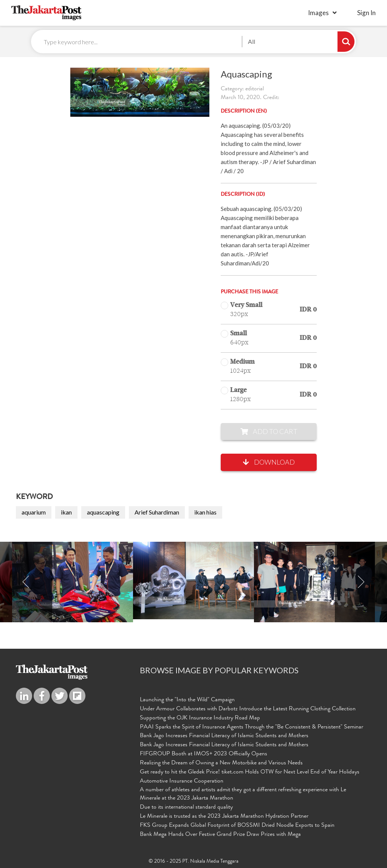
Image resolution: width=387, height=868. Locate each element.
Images (318, 13)
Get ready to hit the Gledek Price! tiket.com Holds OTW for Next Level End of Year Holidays (250, 772)
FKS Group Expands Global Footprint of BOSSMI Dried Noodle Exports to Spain (237, 826)
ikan (66, 512)
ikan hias (205, 512)
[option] (193, 580)
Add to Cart (269, 431)
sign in (366, 13)
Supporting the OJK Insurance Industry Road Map (200, 718)
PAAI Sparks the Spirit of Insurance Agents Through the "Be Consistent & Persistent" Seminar (252, 727)
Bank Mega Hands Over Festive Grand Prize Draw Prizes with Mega (220, 835)
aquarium (34, 512)
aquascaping (103, 512)
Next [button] (361, 582)
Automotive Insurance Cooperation (182, 781)
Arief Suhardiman (157, 512)
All (252, 41)
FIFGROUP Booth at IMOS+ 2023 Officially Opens (204, 754)
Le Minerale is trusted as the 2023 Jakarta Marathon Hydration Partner (224, 817)
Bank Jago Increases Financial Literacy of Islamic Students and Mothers (224, 736)
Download (269, 462)
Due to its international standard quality (186, 808)
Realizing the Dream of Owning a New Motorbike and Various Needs (221, 763)
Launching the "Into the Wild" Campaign (187, 700)
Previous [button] (26, 582)
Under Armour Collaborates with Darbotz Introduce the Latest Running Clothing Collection (248, 709)
